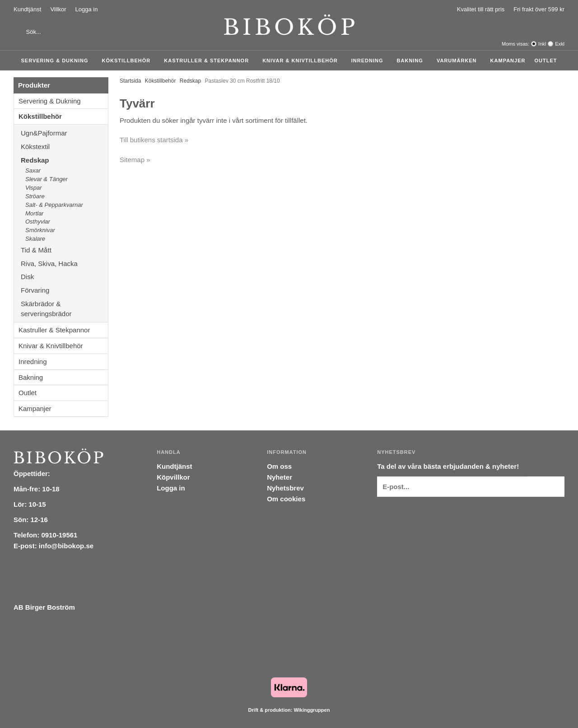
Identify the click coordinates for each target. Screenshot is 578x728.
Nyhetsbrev (285, 488)
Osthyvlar (38, 222)
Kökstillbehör (129, 61)
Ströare (35, 196)
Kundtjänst (27, 9)
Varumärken (459, 61)
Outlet (545, 61)
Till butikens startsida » (154, 140)
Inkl (542, 44)
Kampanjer (508, 61)
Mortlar (34, 213)
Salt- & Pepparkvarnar (54, 205)
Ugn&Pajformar (64, 133)
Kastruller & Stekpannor (209, 61)
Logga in (87, 9)
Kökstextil (64, 147)
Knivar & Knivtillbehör (302, 61)
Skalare (35, 239)
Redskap (64, 160)
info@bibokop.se (66, 546)
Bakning (412, 61)
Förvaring (64, 290)
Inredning (370, 61)
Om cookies (286, 499)
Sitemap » (135, 160)
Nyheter (280, 477)
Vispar (34, 188)
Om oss (279, 466)
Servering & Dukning (57, 61)
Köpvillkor (173, 477)
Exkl (560, 44)
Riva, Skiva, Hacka (64, 264)
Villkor (58, 9)
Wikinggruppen (312, 710)
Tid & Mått (64, 250)
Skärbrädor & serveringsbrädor (64, 309)
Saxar (33, 170)
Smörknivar (40, 230)
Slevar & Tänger (47, 179)
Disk (64, 277)
